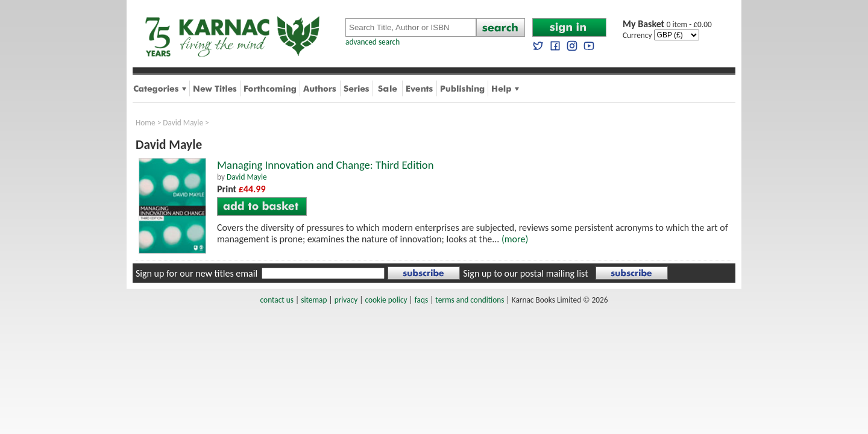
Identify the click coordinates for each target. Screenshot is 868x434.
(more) (515, 239)
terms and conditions (470, 300)
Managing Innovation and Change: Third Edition (325, 165)
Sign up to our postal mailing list (525, 273)
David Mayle (183, 123)
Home (146, 123)
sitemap (314, 300)
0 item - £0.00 (667, 24)
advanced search (373, 42)
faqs (421, 300)
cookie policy (386, 300)
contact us (277, 300)
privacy (346, 300)
